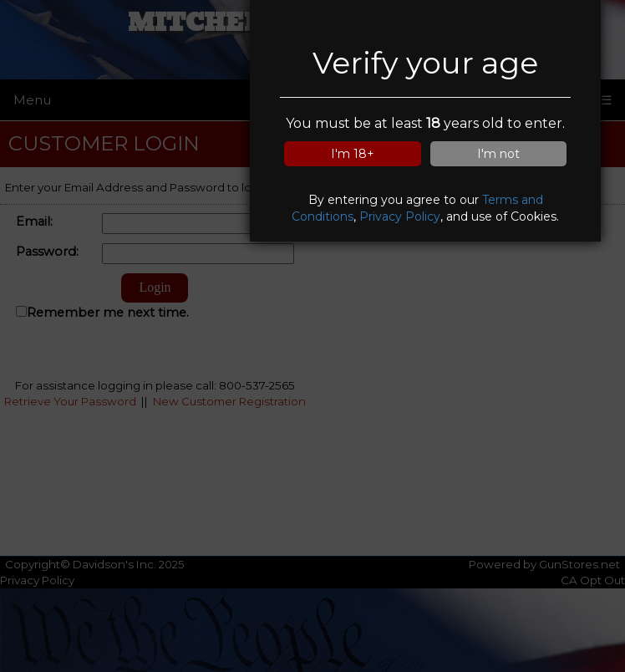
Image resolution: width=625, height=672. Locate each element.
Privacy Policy (400, 216)
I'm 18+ (353, 154)
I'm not (498, 154)
